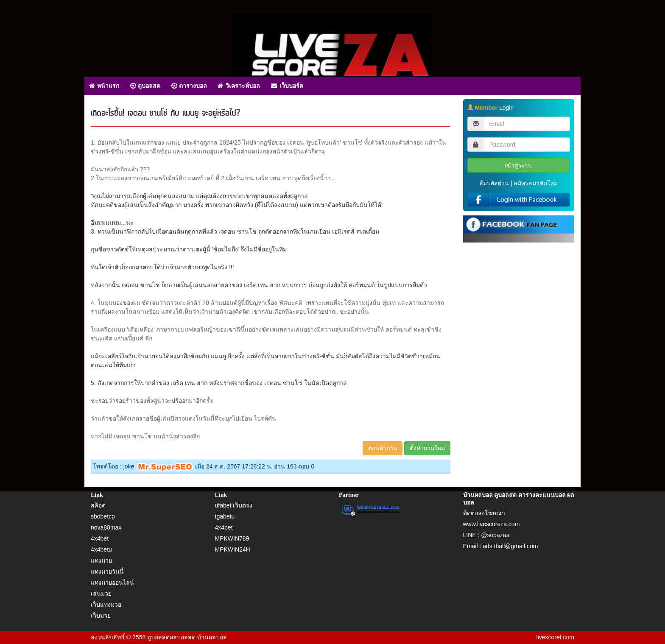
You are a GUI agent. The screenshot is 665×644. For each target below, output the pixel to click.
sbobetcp (103, 516)
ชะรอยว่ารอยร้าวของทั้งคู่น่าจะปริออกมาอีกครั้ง (152, 401)
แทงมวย (101, 560)
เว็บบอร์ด (287, 86)
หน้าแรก (104, 86)
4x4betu (101, 549)
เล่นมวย (101, 594)
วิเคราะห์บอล (239, 86)
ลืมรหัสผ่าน (494, 183)
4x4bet (100, 538)
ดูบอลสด (145, 86)
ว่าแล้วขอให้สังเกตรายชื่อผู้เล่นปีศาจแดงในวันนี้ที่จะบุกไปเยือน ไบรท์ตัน (183, 418)
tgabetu (225, 516)
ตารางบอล (189, 86)
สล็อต (98, 505)
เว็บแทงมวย (106, 605)
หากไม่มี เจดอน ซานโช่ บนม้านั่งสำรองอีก (145, 436)
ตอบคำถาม (383, 448)
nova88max (106, 527)
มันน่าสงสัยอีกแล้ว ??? (120, 169)
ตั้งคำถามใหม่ (427, 448)
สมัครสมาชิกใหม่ (536, 183)
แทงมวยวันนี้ (107, 572)
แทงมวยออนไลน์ (112, 583)
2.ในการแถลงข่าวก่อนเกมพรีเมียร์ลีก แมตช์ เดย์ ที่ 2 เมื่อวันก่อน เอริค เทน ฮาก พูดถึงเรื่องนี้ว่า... (213, 178)
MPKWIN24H (233, 549)
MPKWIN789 (232, 538)
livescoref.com (555, 637)
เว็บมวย (101, 616)
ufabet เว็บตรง (234, 505)
